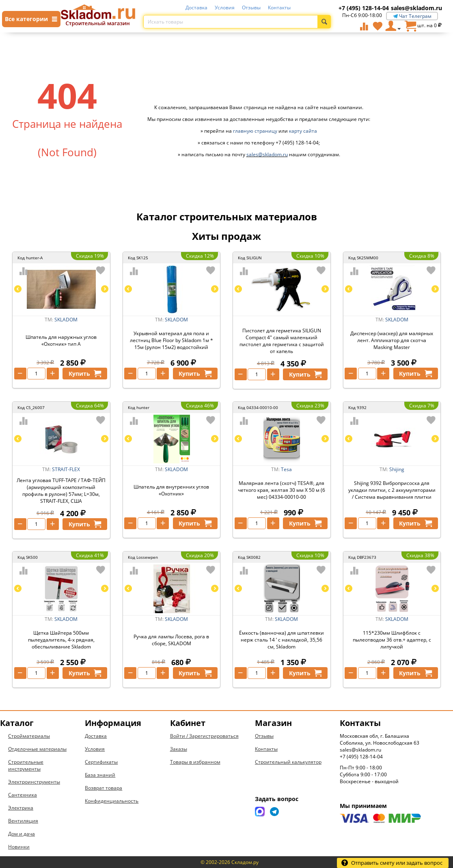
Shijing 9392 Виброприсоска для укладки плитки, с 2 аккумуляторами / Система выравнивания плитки (392, 490)
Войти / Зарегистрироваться (204, 736)
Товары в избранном (195, 762)
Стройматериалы (29, 736)
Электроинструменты (34, 782)
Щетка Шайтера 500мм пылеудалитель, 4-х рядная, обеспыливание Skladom (61, 640)
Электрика (21, 808)
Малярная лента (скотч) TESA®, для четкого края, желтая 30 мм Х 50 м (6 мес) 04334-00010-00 (282, 490)
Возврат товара (104, 788)
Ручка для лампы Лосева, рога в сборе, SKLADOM (171, 640)
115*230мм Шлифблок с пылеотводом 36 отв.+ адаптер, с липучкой (392, 640)
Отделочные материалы (37, 749)
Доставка (196, 8)
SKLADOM (66, 320)
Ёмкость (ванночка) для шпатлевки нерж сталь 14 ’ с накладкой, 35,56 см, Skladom (282, 640)
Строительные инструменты (26, 765)
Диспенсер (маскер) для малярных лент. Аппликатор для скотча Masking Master (392, 340)
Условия (225, 8)
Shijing (397, 469)
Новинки (19, 847)
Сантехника (23, 795)
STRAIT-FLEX (66, 469)
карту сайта (303, 131)
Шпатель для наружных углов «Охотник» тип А (61, 340)
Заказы (179, 749)
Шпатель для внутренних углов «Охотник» (171, 490)
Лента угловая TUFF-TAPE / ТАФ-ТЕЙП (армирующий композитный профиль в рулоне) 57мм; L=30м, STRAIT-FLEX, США (61, 491)
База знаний (100, 775)
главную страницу (255, 131)
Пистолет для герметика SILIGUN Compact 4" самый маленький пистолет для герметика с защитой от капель (282, 341)
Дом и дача (22, 834)
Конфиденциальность (112, 801)
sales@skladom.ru (416, 8)
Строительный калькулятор (288, 762)
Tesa (286, 469)
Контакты (279, 8)
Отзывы (251, 8)
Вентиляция (23, 821)
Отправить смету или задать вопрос (392, 863)
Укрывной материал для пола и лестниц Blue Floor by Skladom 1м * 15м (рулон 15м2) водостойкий (171, 340)
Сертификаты (101, 762)
